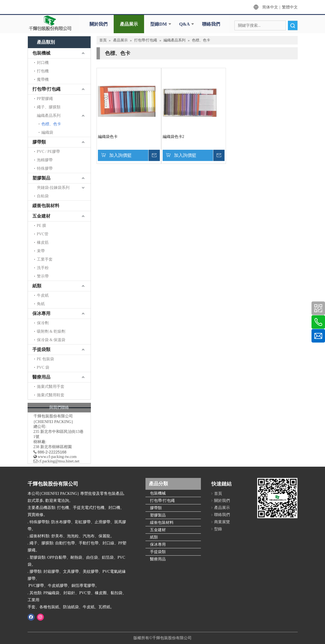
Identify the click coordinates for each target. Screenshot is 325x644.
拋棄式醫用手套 (51, 387)
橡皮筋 (43, 242)
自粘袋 (43, 196)
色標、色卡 (51, 124)
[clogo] (50, 23)
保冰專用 (41, 313)
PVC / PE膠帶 (48, 152)
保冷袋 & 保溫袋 (51, 340)
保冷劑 (43, 323)
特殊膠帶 (45, 168)
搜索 (293, 25)
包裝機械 (41, 53)
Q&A (184, 24)
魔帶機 (43, 80)
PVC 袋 (43, 367)
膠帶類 (39, 142)
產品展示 (129, 24)
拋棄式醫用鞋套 (51, 395)
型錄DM (159, 24)
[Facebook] (31, 617)
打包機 (43, 71)
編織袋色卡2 (173, 137)
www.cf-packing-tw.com (57, 457)
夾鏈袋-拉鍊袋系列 (53, 188)
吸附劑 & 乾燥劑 (51, 331)
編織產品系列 (49, 116)
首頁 (218, 494)
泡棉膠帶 (45, 160)
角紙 (41, 304)
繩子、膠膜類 (49, 107)
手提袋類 (41, 349)
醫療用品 (41, 377)
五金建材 (41, 216)
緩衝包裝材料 (46, 206)
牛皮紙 (43, 295)
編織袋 (47, 132)
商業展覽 (222, 522)
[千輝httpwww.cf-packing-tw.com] (277, 498)
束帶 (41, 251)
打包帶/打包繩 (46, 89)
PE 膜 (42, 226)
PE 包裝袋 (46, 359)
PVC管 (43, 234)
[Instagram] (40, 617)
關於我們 (98, 24)
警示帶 (43, 276)
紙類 (37, 286)
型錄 (218, 529)
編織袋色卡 (108, 137)
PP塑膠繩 (45, 99)
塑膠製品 (41, 178)
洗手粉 (43, 268)
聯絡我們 (211, 24)
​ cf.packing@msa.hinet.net (57, 461)
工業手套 (45, 259)
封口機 (43, 63)
